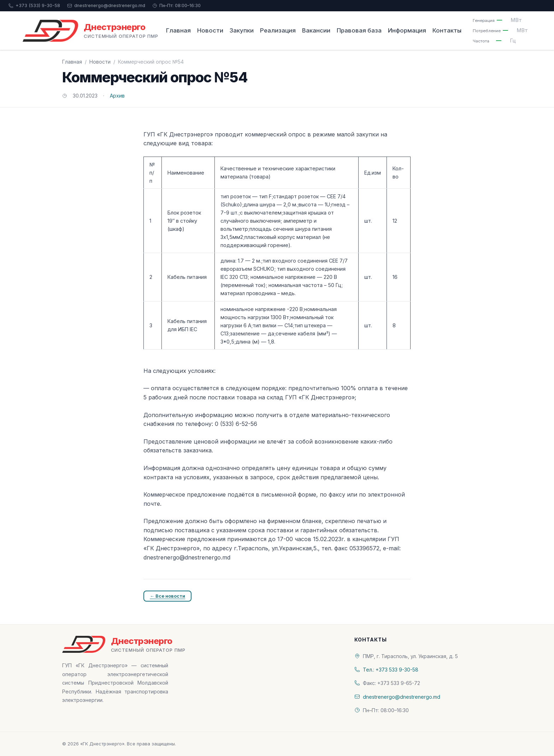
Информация (407, 30)
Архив (117, 96)
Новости (210, 30)
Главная (178, 30)
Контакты (447, 30)
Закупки (242, 30)
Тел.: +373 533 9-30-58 (391, 670)
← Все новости (167, 596)
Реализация (278, 30)
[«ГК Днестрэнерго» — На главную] (90, 31)
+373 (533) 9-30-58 (34, 5)
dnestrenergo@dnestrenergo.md (106, 5)
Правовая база (359, 30)
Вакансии (316, 30)
